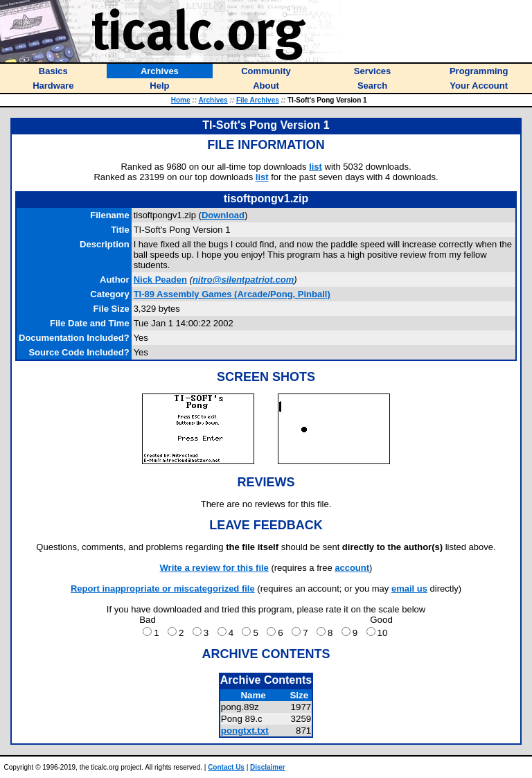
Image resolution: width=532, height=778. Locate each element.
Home (181, 100)
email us (409, 589)
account (352, 568)
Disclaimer (268, 767)
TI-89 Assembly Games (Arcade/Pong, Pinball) (232, 294)
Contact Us (226, 767)
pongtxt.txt (245, 731)
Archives (213, 100)
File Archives (258, 100)
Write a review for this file (214, 568)
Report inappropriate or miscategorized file (163, 589)
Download (223, 215)
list (316, 167)
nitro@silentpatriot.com (243, 280)
